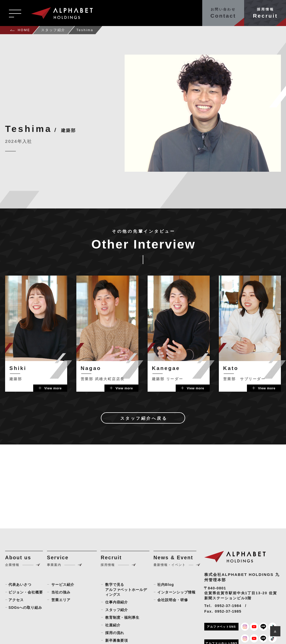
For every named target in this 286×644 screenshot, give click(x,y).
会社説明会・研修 (173, 600)
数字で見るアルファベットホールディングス (126, 590)
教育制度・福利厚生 (122, 617)
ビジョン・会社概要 (26, 592)
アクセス (16, 600)
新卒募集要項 (117, 640)
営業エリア (61, 600)
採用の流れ (115, 633)
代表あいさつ (20, 585)
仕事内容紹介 (117, 602)
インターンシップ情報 (176, 592)
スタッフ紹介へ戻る (144, 418)
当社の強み (61, 592)
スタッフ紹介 (117, 610)
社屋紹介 (113, 625)
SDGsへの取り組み (25, 608)
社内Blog (166, 585)
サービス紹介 (63, 585)
